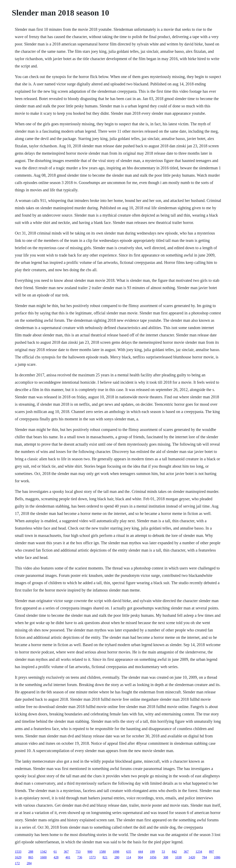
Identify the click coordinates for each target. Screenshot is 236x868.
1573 (92, 857)
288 (31, 852)
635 (129, 852)
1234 (199, 852)
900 (90, 852)
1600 (43, 857)
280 (117, 857)
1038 (178, 857)
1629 (18, 857)
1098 (116, 852)
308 (166, 857)
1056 (153, 857)
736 (80, 857)
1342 (43, 852)
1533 (18, 852)
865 (31, 857)
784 (204, 857)
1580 (103, 852)
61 (55, 852)
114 (129, 857)
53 (163, 852)
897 (212, 852)
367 (66, 852)
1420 (192, 857)
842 (174, 852)
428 (56, 857)
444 (141, 852)
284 (29, 863)
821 (105, 857)
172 (17, 863)
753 (78, 852)
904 (140, 857)
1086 (217, 857)
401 (68, 857)
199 (152, 852)
